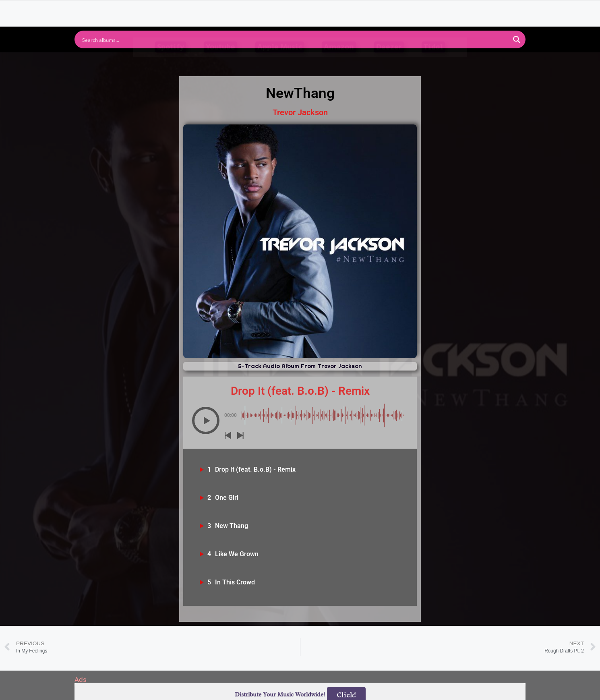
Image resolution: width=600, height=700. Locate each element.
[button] (206, 420)
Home (192, 9)
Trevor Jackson (300, 112)
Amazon (339, 63)
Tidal (433, 63)
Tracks (302, 9)
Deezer (389, 63)
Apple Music (280, 63)
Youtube (220, 63)
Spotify (171, 63)
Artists (227, 9)
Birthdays (399, 9)
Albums (265, 9)
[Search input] (295, 39)
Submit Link (347, 9)
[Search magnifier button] (517, 39)
